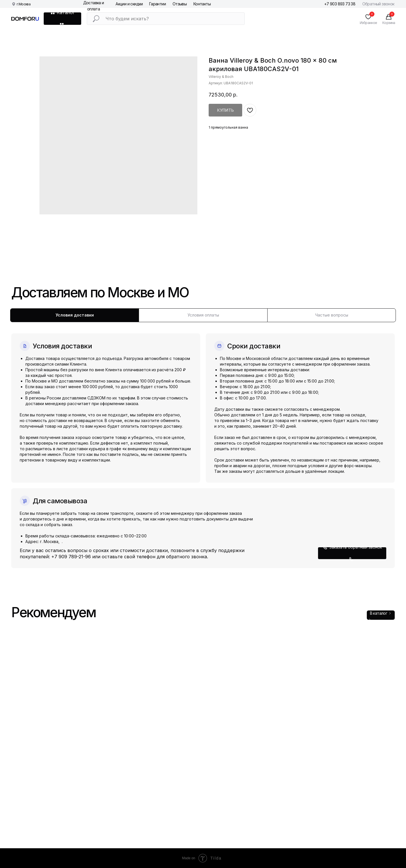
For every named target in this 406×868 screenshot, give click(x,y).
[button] (352, 553)
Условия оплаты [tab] (203, 315)
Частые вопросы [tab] (332, 315)
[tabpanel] (203, 445)
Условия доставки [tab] (75, 315)
